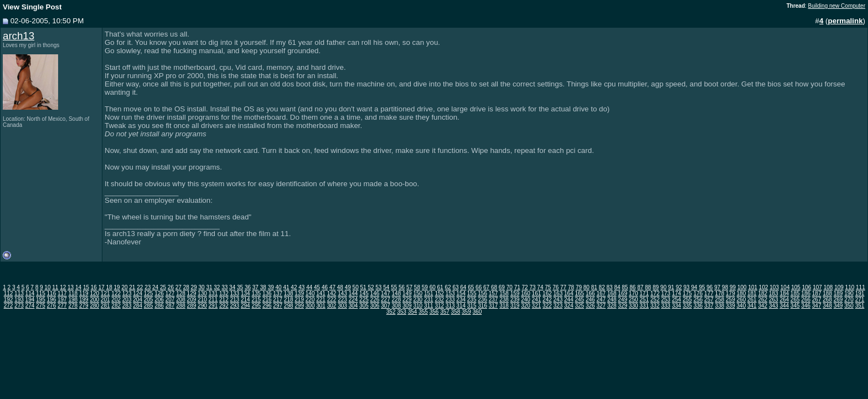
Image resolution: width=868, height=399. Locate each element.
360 (477, 312)
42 (294, 287)
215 (256, 300)
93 (687, 287)
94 (694, 287)
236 (482, 300)
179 (730, 293)
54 (386, 287)
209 (192, 300)
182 (763, 293)
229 (407, 300)
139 (299, 293)
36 (248, 287)
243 (558, 300)
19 (117, 287)
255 (687, 300)
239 (515, 300)
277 (62, 306)
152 (439, 293)
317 (494, 306)
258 (720, 300)
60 (433, 287)
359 (466, 312)
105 (796, 287)
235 (472, 300)
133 (234, 293)
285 (149, 306)
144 (353, 293)
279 (84, 306)
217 (278, 300)
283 (127, 306)
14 (78, 287)
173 (666, 293)
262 (763, 300)
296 (267, 306)
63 (455, 287)
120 (94, 293)
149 (407, 293)
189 (838, 293)
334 (677, 306)
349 (838, 306)
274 (30, 306)
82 (602, 287)
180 (742, 293)
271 (860, 300)
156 (482, 293)
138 (289, 293)
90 (663, 287)
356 (434, 312)
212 (224, 300)
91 (671, 287)
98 (725, 287)
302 (332, 306)
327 (601, 306)
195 (41, 300)
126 (159, 293)
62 (448, 287)
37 (255, 287)
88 (648, 287)
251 (644, 300)
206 (159, 300)
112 (9, 293)
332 (655, 306)
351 (860, 306)
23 (148, 287)
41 (286, 287)
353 (402, 312)
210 (202, 300)
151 (429, 293)
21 (132, 287)
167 (601, 293)
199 (84, 300)
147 (386, 293)
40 (279, 287)
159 (515, 293)
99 (733, 287)
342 (763, 306)
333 (666, 306)
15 (86, 287)
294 (246, 306)
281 (105, 306)
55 (394, 287)
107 (817, 287)
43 (301, 287)
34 (232, 287)
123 (127, 293)
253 (666, 300)
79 (579, 287)
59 (425, 287)
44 (309, 287)
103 (774, 287)
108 (828, 287)
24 (155, 287)
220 (310, 300)
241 (537, 300)
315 (472, 306)
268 (827, 300)
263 (774, 300)
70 (510, 287)
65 (471, 287)
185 (795, 293)
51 (363, 287)
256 (698, 300)
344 (784, 306)
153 (450, 293)
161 (537, 293)
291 (213, 306)
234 (461, 300)
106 (807, 287)
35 (240, 287)
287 (170, 306)
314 (461, 306)
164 (569, 293)
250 (634, 300)
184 (784, 293)
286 (159, 306)
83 (610, 287)
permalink (846, 21)
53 (378, 287)
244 (569, 300)
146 (375, 293)
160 (526, 293)
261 (752, 300)
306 (375, 306)
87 (640, 287)
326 (590, 306)
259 (730, 300)
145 (364, 293)
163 (558, 293)
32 (217, 287)
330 (634, 306)
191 (860, 293)
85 (625, 287)
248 (612, 300)
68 (494, 287)
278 (73, 306)
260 (742, 300)
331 (644, 306)
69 (502, 287)
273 (19, 306)
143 (342, 293)
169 (622, 293)
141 (321, 293)
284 (138, 306)
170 (634, 293)
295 (256, 306)
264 (784, 300)
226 (375, 300)
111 (861, 287)
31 (209, 287)
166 (590, 293)
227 (386, 300)
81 (594, 287)
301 (321, 306)
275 (41, 306)
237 (494, 300)
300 (310, 306)
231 (429, 300)
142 (332, 293)
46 (325, 287)
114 (30, 293)
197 (62, 300)
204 (138, 300)
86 (632, 287)
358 (456, 312)
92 (679, 287)
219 (299, 300)
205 (149, 300)
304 (353, 306)
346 (806, 306)
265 (795, 300)
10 (47, 287)
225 (364, 300)
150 (418, 293)
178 (720, 293)
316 (482, 306)
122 (116, 293)
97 (717, 287)
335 (687, 306)
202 (116, 300)
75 (548, 287)
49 (348, 287)
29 (194, 287)
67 (486, 287)
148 (397, 293)
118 (73, 293)
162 (547, 293)
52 (371, 287)
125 (149, 293)
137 (278, 293)
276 (52, 306)
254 (677, 300)
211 (213, 300)
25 (163, 287)
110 (850, 287)
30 (201, 287)
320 (526, 306)
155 (472, 293)
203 (127, 300)
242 (547, 300)
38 (263, 287)
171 (644, 293)
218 (289, 300)
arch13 (19, 36)
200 (94, 300)
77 (563, 287)
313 (450, 306)
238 (504, 300)
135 (256, 293)
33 (224, 287)
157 (494, 293)
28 (186, 287)
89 (656, 287)
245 (579, 300)
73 (532, 287)
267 (817, 300)
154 (461, 293)
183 (774, 293)
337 (709, 306)
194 (30, 300)
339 (730, 306)
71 (517, 287)
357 (445, 312)
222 (332, 300)
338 (720, 306)
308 (397, 306)
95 (702, 287)
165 (579, 293)
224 (353, 300)
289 (192, 306)
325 (579, 306)
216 (267, 300)
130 (202, 293)
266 (806, 300)
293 (234, 306)
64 (463, 287)
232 (439, 300)
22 (140, 287)
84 (617, 287)
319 (515, 306)
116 (52, 293)
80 (587, 287)
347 (817, 306)
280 (94, 306)
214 (246, 300)
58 (417, 287)
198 (73, 300)
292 (224, 306)
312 (439, 306)
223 (342, 300)
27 (179, 287)
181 (752, 293)
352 (391, 312)
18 (109, 287)
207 (170, 300)
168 (612, 293)
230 (418, 300)
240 (526, 300)
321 (537, 306)
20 (124, 287)
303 (342, 306)
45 (317, 287)
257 (709, 300)
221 (321, 300)
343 (774, 306)
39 (271, 287)
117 (62, 293)
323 (558, 306)
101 (753, 287)
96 (709, 287)
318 (504, 306)
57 (409, 287)
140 (310, 293)
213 (234, 300)
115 (41, 293)
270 (849, 300)
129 (192, 293)
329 (622, 306)
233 (450, 300)
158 (504, 293)
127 (170, 293)
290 (202, 306)
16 (94, 287)
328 (612, 306)
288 (181, 306)
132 (224, 293)
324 (569, 306)
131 (213, 293)
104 (785, 287)
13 (71, 287)
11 (55, 287)
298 (289, 306)
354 (413, 312)
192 (9, 300)
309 (407, 306)
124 (138, 293)
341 (752, 306)
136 (267, 293)
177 (709, 293)
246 (590, 300)
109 (839, 287)
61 (440, 287)
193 (19, 300)
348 (827, 306)
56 (402, 287)
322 (547, 306)
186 (806, 293)
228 (397, 300)
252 (655, 300)
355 (423, 312)
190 (849, 293)
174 (677, 293)
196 (52, 300)
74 (540, 287)
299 (299, 306)
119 (84, 293)
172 (655, 293)
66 (479, 287)
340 (742, 306)
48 (340, 287)
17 (102, 287)
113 (19, 293)
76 (556, 287)
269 (838, 300)
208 (181, 300)
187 (817, 293)
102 (764, 287)
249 (622, 300)
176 (698, 293)
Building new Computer (837, 6)
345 (795, 306)
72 (525, 287)
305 (364, 306)
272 (9, 306)
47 (332, 287)
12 (63, 287)
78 (571, 287)
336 (698, 306)
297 (278, 306)
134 (246, 293)
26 (171, 287)
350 (849, 306)
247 (601, 300)
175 (687, 293)
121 (105, 293)
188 (827, 293)
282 (116, 306)
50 (356, 287)
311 (429, 306)
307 (386, 306)
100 (742, 287)
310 (418, 306)
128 (181, 293)
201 (105, 300)
